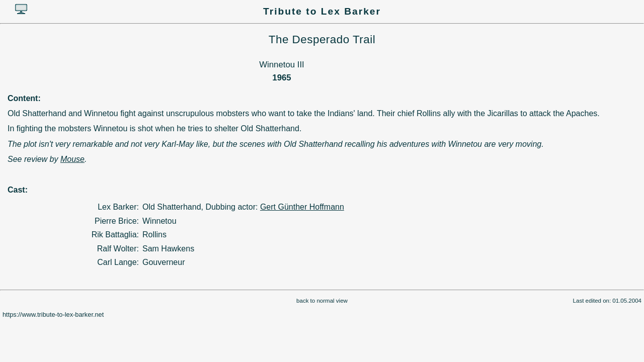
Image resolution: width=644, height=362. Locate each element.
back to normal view (322, 301)
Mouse (72, 159)
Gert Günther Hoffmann (302, 207)
